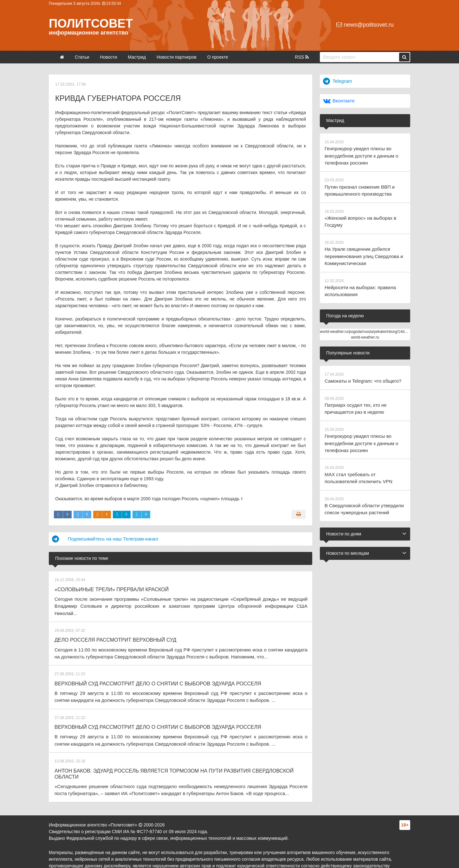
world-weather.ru (365, 329)
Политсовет (91, 23)
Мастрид (137, 57)
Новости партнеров (177, 57)
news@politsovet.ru (365, 25)
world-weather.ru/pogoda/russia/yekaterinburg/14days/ (366, 323)
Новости (108, 57)
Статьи (82, 57)
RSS (302, 57)
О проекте (218, 57)
